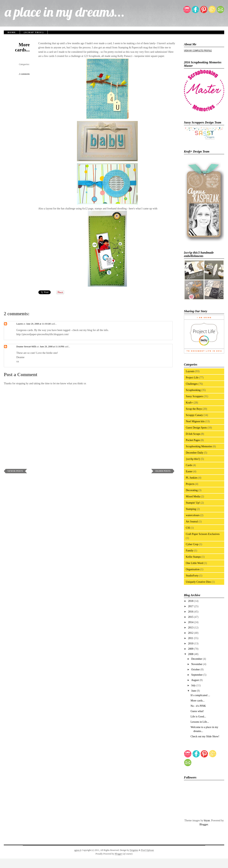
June (194, 691)
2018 (191, 601)
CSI (188, 528)
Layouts (190, 371)
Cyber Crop (192, 544)
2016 (191, 612)
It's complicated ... (200, 695)
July (194, 685)
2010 (191, 644)
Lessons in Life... (200, 722)
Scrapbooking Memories (199, 446)
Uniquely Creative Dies (198, 582)
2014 (191, 622)
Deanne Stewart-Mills (26, 347)
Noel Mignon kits (195, 421)
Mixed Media (193, 497)
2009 (191, 649)
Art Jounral (192, 522)
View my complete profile (198, 51)
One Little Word (194, 563)
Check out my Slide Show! (205, 736)
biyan (207, 820)
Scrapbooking (193, 390)
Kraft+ (189, 403)
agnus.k (78, 850)
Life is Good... (198, 717)
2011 (191, 638)
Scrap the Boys (194, 409)
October (196, 669)
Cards (189, 465)
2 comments (24, 74)
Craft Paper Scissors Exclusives (203, 534)
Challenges (192, 384)
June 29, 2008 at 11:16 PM (52, 347)
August (195, 680)
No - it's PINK (198, 706)
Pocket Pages (193, 440)
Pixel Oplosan (147, 850)
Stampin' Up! (193, 503)
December (197, 659)
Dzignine (134, 850)
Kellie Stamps (193, 557)
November (197, 664)
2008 (191, 654)
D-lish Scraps (193, 434)
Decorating (192, 490)
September (197, 675)
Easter (189, 471)
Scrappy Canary (194, 415)
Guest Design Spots (196, 428)
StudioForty (192, 576)
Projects (190, 484)
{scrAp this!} (34, 32)
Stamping (191, 509)
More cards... (22, 47)
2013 (191, 628)
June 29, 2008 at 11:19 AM (39, 324)
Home (12, 32)
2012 (191, 633)
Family (190, 551)
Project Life (192, 378)
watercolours (193, 515)
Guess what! (197, 711)
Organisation (193, 569)
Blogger (204, 824)
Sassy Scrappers (194, 396)
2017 (191, 606)
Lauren (20, 324)
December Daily (195, 453)
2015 (191, 617)
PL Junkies (192, 478)
